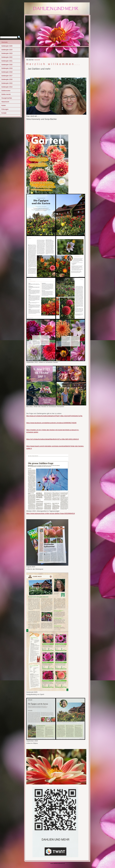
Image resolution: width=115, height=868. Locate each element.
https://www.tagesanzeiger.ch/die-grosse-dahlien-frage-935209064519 (51, 513)
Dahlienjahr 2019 (7, 68)
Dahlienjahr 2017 (7, 76)
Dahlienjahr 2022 (7, 57)
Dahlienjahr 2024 (7, 50)
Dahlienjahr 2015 (7, 83)
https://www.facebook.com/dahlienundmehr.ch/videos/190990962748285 (51, 423)
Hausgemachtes (7, 98)
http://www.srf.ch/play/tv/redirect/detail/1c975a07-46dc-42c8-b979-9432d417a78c (54, 416)
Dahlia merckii (6, 94)
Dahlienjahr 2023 (7, 53)
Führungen (5, 109)
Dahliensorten (6, 91)
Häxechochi (5, 102)
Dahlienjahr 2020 (7, 65)
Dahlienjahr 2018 (7, 72)
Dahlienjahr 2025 (7, 46)
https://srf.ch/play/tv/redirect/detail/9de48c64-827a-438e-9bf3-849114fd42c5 (53, 439)
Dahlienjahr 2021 (7, 61)
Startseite (5, 42)
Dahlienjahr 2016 (7, 79)
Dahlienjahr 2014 (7, 87)
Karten (4, 105)
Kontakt (4, 113)
